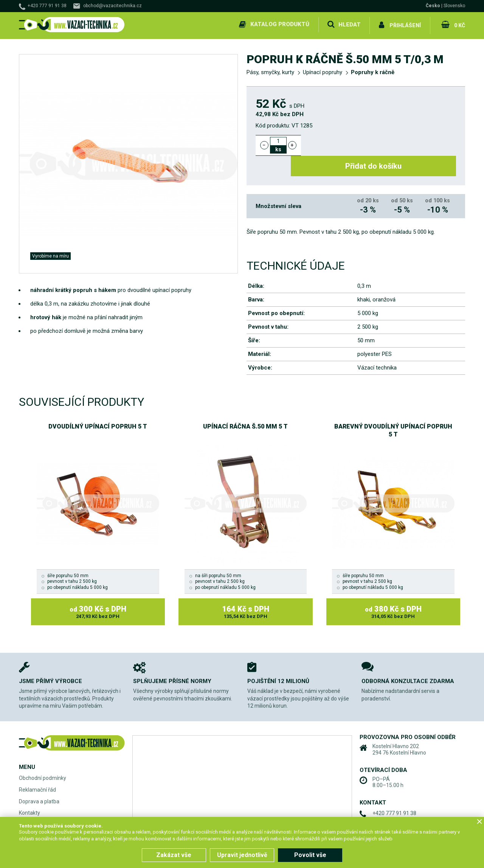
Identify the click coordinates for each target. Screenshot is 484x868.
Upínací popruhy (323, 70)
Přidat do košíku (383, 143)
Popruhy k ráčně (373, 70)
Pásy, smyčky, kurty (270, 70)
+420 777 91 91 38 (47, 6)
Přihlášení (405, 24)
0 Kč (459, 24)
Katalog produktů (279, 24)
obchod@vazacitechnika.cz (112, 6)
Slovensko (454, 6)
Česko (433, 6)
